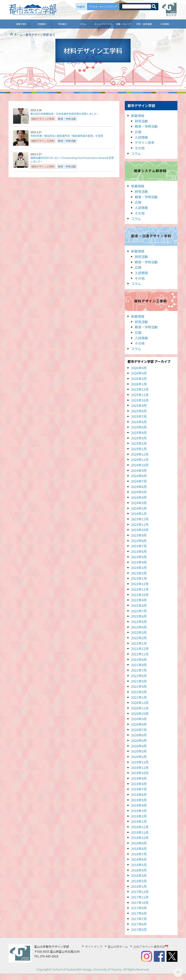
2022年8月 (139, 605)
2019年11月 (140, 767)
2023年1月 (139, 578)
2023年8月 (139, 541)
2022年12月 (140, 584)
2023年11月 (140, 524)
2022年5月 (139, 622)
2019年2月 (139, 816)
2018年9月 (139, 843)
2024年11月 (140, 459)
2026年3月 (139, 373)
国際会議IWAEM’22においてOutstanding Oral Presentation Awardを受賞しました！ (72, 160)
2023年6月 (139, 551)
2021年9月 (139, 659)
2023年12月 (140, 519)
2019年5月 (139, 800)
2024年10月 (140, 465)
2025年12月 (140, 389)
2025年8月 (139, 411)
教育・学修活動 (146, 126)
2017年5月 (139, 929)
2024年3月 (139, 503)
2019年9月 (139, 778)
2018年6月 (139, 859)
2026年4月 (139, 368)
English (81, 6)
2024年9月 (139, 470)
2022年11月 (140, 589)
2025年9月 (139, 405)
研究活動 (141, 121)
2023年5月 (139, 557)
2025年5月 (139, 427)
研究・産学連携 (144, 24)
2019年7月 (139, 789)
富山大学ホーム (118, 947)
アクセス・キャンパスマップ (103, 6)
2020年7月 (139, 730)
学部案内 (42, 24)
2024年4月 (139, 497)
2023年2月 (139, 573)
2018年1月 (139, 886)
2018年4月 (139, 870)
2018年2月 (139, 881)
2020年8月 (139, 724)
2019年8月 (139, 784)
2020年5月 (139, 740)
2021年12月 (140, 648)
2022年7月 (139, 611)
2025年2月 (139, 443)
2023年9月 (139, 535)
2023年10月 (140, 530)
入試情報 (165, 24)
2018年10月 (140, 838)
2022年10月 (140, 595)
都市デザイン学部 (141, 105)
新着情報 (138, 116)
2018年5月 (139, 865)
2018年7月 (139, 854)
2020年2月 (139, 757)
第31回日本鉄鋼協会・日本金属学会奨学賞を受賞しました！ (65, 114)
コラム (83, 24)
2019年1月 (139, 821)
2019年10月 (140, 773)
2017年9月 (139, 908)
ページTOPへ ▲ (178, 972)
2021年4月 (139, 686)
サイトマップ (94, 947)
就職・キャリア (124, 24)
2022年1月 (139, 643)
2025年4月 (139, 433)
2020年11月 (140, 708)
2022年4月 (139, 627)
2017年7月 (139, 919)
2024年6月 (139, 487)
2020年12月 (140, 703)
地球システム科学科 (151, 171)
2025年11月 (140, 395)
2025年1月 (139, 449)
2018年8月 (139, 848)
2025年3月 (139, 438)
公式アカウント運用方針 (151, 947)
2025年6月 (139, 422)
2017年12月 (140, 892)
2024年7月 (139, 481)
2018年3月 (139, 875)
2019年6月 (139, 794)
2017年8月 (139, 913)
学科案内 (62, 24)
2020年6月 (139, 735)
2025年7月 (139, 416)
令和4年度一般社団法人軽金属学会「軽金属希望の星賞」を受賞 (67, 136)
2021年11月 (140, 654)
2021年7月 (139, 670)
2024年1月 (139, 513)
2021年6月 (139, 676)
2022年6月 (139, 616)
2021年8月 (139, 665)
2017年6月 (139, 924)
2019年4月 (139, 805)
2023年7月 (139, 546)
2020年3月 (139, 751)
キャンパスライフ (103, 24)
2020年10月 (140, 713)
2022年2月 (139, 638)
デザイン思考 (145, 142)
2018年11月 (140, 832)
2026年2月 (139, 378)
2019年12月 (140, 762)
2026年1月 (139, 384)
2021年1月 (139, 697)
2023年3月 (139, 568)
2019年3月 (139, 811)
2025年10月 (140, 400)
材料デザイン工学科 (151, 301)
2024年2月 (139, 508)
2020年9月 (139, 719)
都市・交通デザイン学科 (151, 236)
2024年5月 (139, 492)
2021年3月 (139, 692)
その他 (140, 148)
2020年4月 (139, 746)
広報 (138, 132)
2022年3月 (139, 632)
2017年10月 (140, 902)
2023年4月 (139, 562)
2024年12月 (140, 454)
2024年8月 (139, 476)
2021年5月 (139, 681)
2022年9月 (139, 600)
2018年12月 (140, 827)
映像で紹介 (21, 24)
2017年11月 (140, 897)
